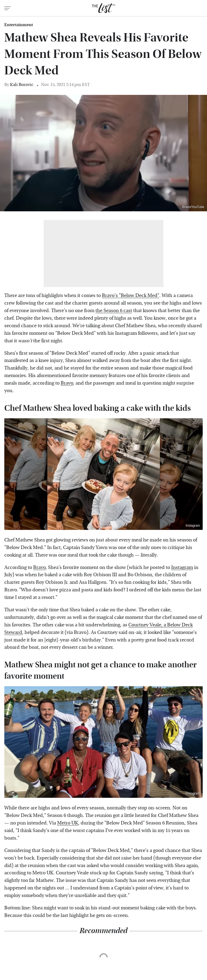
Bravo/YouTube (193, 207)
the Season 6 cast (114, 311)
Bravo (67, 383)
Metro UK (68, 823)
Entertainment (19, 25)
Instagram (193, 526)
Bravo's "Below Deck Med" (131, 296)
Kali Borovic (22, 84)
